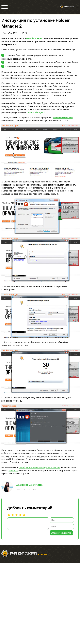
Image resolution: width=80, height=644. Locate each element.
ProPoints (13, 470)
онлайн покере (34, 38)
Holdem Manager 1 (36, 112)
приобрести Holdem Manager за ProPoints (39, 467)
